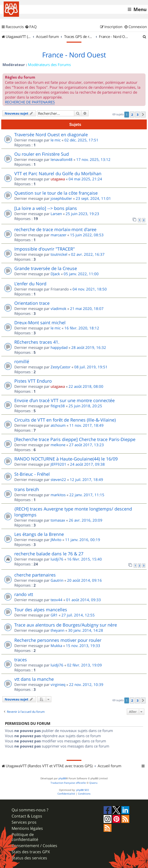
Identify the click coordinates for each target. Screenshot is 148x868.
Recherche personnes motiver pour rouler (58, 640)
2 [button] (132, 115)
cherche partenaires (35, 575)
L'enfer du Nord (30, 284)
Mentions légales (27, 828)
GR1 (54, 615)
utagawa (58, 179)
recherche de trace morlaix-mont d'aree (55, 229)
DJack (55, 274)
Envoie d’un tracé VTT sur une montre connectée (65, 400)
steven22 (58, 479)
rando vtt (24, 594)
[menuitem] (31, 27)
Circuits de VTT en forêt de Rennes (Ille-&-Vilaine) (65, 420)
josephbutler (61, 198)
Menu (140, 9)
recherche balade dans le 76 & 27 (49, 554)
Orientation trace (32, 303)
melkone (58, 445)
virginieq (58, 684)
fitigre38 (58, 406)
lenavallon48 (62, 159)
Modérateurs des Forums (49, 65)
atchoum (58, 425)
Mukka (56, 646)
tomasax (58, 520)
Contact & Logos (27, 816)
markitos (58, 495)
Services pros (24, 822)
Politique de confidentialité (25, 837)
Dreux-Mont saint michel (40, 323)
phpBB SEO (83, 790)
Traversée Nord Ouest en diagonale (51, 135)
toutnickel (59, 254)
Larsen (56, 214)
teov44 (56, 600)
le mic (56, 140)
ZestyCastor (61, 367)
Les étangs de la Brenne (39, 534)
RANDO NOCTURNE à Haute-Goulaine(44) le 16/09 (66, 459)
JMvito (56, 540)
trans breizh (27, 489)
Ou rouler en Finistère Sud (42, 154)
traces (21, 660)
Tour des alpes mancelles (41, 610)
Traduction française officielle (68, 783)
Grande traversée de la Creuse (46, 268)
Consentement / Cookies (34, 846)
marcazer (58, 235)
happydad (59, 347)
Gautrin (57, 580)
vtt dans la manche (34, 679)
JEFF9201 (58, 464)
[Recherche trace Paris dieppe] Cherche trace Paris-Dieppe (75, 439)
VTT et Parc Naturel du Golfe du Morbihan (58, 173)
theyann (57, 630)
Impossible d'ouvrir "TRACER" (45, 249)
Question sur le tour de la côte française (56, 193)
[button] (143, 115)
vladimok (58, 308)
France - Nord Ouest (74, 55)
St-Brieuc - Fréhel (32, 474)
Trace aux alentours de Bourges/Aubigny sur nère (66, 625)
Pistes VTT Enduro (33, 381)
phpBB (62, 778)
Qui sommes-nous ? (30, 810)
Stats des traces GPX (31, 852)
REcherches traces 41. (37, 342)
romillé (22, 361)
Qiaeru (93, 783)
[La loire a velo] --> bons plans (46, 208)
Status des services (29, 858)
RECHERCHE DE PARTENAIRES (30, 102)
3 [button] (138, 115)
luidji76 (57, 559)
